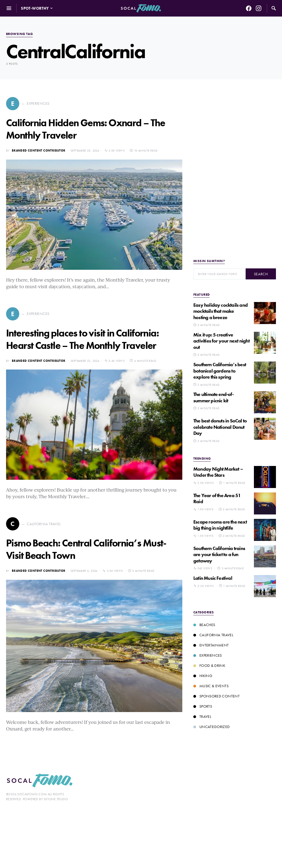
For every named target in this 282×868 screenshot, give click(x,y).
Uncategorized (212, 727)
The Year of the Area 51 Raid (217, 498)
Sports (203, 706)
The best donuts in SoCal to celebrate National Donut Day (220, 427)
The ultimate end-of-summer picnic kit (213, 397)
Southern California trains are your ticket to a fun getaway (219, 554)
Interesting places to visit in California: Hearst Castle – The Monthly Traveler (82, 339)
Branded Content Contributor (39, 150)
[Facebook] (249, 8)
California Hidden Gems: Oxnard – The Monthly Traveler (86, 129)
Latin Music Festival (213, 578)
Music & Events (211, 686)
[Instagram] (259, 8)
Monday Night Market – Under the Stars (218, 472)
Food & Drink (209, 665)
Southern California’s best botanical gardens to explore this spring (220, 371)
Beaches (204, 625)
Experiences (208, 655)
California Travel (213, 635)
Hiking (203, 676)
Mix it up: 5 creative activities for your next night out (221, 341)
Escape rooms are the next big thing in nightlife (220, 525)
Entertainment (211, 645)
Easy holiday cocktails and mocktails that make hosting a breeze (220, 311)
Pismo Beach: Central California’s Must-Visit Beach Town (86, 549)
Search (261, 274)
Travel (202, 716)
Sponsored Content (216, 696)
